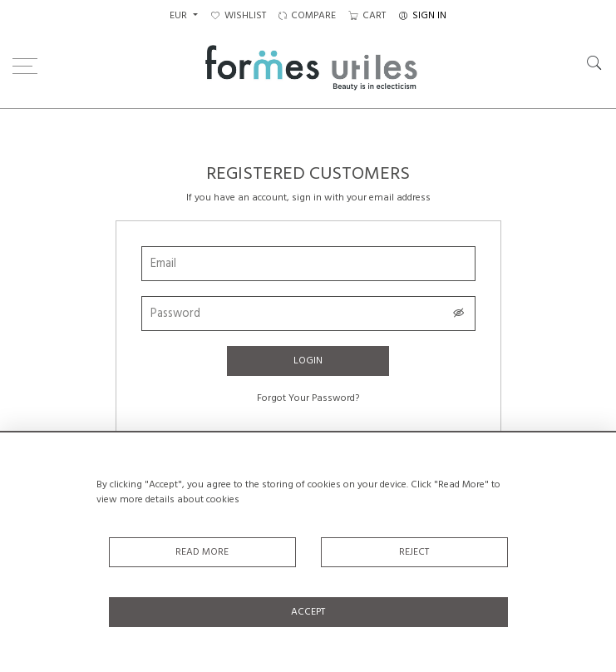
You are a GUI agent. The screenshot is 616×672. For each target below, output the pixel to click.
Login (308, 361)
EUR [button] (180, 16)
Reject (414, 552)
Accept (308, 612)
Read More (202, 552)
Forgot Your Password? (308, 398)
